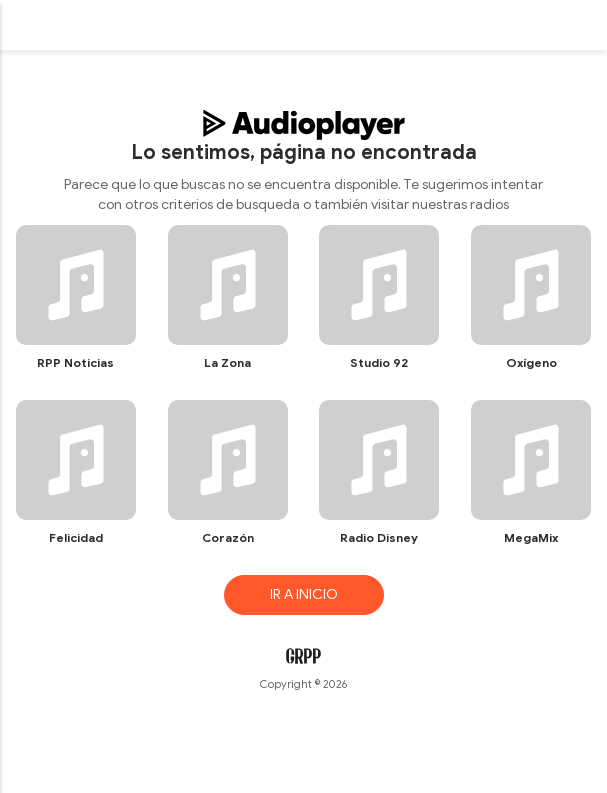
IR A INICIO (304, 594)
